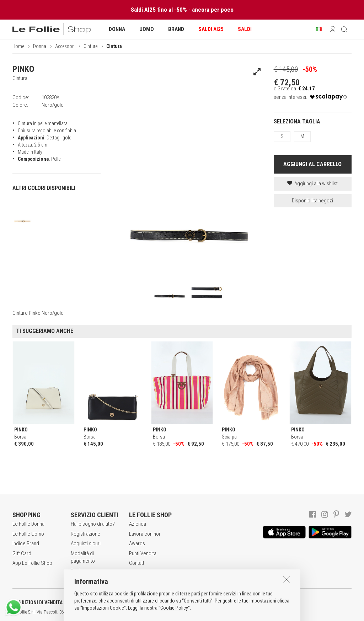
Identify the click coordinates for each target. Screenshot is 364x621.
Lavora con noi (144, 534)
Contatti (137, 563)
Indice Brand (26, 543)
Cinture (90, 46)
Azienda (138, 524)
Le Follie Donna (28, 524)
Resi (75, 571)
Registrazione (85, 534)
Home (18, 46)
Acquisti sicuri (86, 543)
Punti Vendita (143, 553)
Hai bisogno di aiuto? (93, 524)
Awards (137, 543)
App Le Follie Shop (32, 563)
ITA (244, 612)
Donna (40, 46)
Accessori (65, 46)
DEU (261, 612)
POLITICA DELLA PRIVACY (110, 603)
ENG (252, 612)
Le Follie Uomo (28, 534)
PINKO (23, 69)
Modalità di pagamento (83, 557)
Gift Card (22, 553)
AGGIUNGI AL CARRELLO (312, 164)
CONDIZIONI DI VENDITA (38, 603)
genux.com (228, 612)
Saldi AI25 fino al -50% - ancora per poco (182, 10)
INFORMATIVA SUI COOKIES (187, 603)
